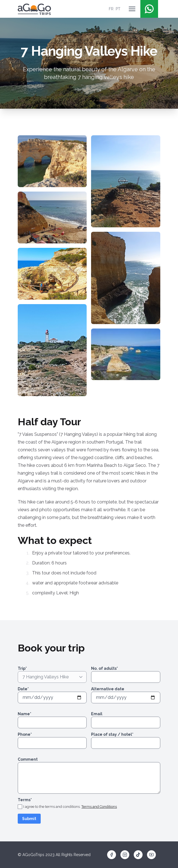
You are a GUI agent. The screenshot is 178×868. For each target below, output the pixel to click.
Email (97, 714)
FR (111, 9)
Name (24, 714)
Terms (25, 800)
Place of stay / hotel (112, 734)
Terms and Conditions (99, 807)
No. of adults (105, 668)
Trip (22, 668)
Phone (25, 734)
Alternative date (108, 689)
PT (118, 9)
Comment (28, 759)
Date (23, 689)
